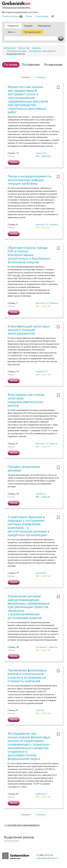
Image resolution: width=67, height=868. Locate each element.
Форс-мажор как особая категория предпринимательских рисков (26, 400)
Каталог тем (24, 48)
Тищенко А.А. (42, 372)
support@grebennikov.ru (47, 858)
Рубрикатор (13, 26)
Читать (14, 162)
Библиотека (10, 48)
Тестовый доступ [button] (32, 32)
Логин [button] (29, 16)
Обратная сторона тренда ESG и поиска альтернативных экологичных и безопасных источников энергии (29, 255)
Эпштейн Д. (41, 494)
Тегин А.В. (40, 710)
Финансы (37, 48)
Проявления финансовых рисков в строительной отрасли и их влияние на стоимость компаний (27, 676)
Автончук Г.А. (42, 225)
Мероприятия (44, 26)
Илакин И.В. (54, 444)
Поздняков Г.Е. (56, 225)
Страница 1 (26, 77)
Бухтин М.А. (41, 573)
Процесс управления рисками (24, 469)
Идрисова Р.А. (56, 647)
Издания (28, 26)
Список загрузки (12, 16)
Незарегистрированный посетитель (20, 12)
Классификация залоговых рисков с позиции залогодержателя (29, 330)
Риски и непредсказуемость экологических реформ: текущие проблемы (29, 180)
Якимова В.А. (41, 794)
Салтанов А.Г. (42, 647)
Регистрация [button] (42, 16)
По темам (11, 65)
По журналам (53, 65)
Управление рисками (17, 51)
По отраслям (31, 65)
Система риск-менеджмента (42, 51)
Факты (12, 32)
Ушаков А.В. (41, 153)
